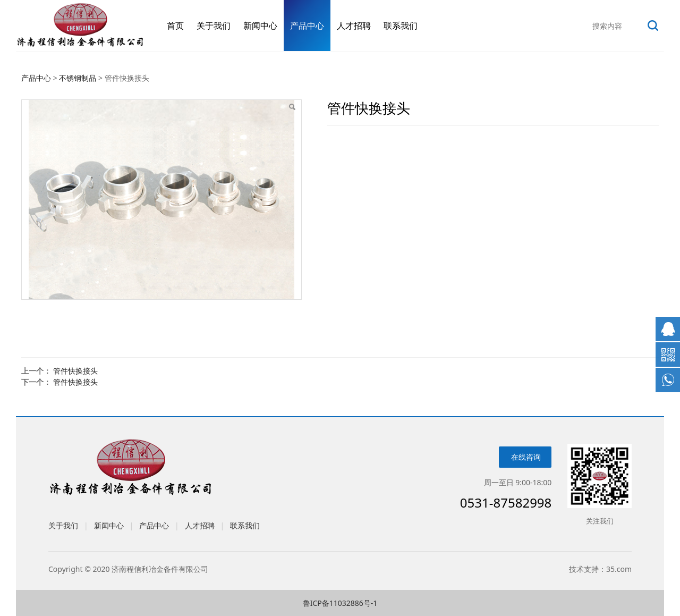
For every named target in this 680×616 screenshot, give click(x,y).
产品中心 (307, 26)
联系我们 (401, 26)
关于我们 (214, 26)
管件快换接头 (75, 371)
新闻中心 (260, 26)
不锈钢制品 (78, 78)
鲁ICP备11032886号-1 (340, 603)
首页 (175, 26)
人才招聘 (354, 26)
